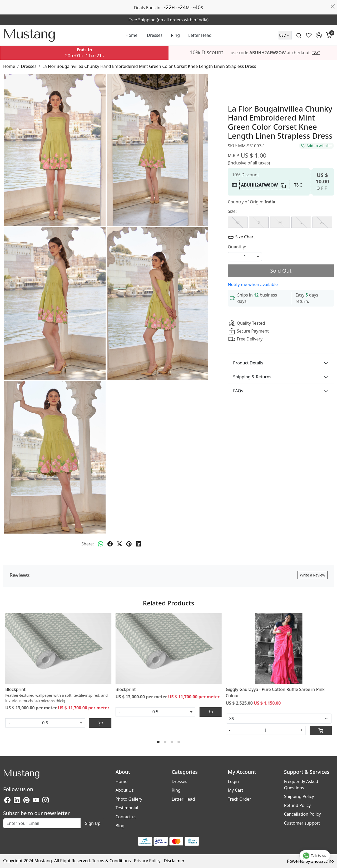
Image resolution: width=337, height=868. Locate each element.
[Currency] (285, 35)
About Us (125, 790)
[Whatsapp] (101, 544)
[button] (319, 35)
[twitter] (120, 544)
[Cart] (100, 723)
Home (132, 35)
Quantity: (237, 247)
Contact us (126, 817)
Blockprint (15, 689)
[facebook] (110, 544)
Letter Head (200, 35)
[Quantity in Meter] (45, 723)
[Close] (333, 7)
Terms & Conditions (111, 861)
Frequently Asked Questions (301, 785)
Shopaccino (323, 861)
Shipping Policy (299, 796)
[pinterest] (129, 544)
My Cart (235, 790)
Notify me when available (253, 284)
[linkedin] (138, 544)
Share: (88, 544)
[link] (299, 35)
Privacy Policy (147, 861)
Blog (120, 826)
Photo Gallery (129, 799)
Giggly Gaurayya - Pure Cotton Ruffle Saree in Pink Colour (275, 693)
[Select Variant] (279, 719)
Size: (232, 212)
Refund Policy (298, 805)
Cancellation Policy (303, 814)
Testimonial (127, 808)
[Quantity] (266, 730)
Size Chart (241, 237)
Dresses (155, 35)
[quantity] (245, 257)
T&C (316, 53)
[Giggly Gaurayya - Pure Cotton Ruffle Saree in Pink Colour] (279, 649)
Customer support (302, 823)
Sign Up (93, 823)
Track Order (239, 799)
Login (233, 781)
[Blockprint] (58, 649)
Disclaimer (174, 861)
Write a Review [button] (313, 575)
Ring (175, 35)
